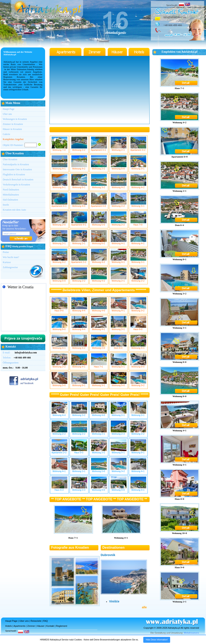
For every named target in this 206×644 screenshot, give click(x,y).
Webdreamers (191, 633)
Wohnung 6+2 (99, 242)
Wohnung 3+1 (138, 168)
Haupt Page (9, 109)
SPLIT (24, 311)
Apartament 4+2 (138, 149)
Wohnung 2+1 (119, 149)
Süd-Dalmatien (10, 200)
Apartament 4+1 (99, 149)
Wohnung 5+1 (119, 366)
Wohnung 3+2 (99, 186)
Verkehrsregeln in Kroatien (16, 185)
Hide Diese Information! (157, 640)
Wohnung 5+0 (119, 168)
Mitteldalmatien (11, 195)
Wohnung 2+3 (119, 433)
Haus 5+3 (79, 451)
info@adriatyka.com (175, 17)
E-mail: (20, 353)
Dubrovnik (108, 555)
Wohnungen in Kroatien (15, 119)
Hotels (8, 626)
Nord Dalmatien (11, 190)
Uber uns (7, 114)
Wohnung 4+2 (79, 168)
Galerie (6, 134)
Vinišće (114, 601)
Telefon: (17, 358)
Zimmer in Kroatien (13, 124)
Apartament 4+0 (99, 205)
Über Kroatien (10, 159)
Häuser (41, 626)
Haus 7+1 (99, 366)
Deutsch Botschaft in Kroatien (18, 180)
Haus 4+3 (59, 489)
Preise (6, 252)
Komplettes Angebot (13, 139)
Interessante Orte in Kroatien (17, 169)
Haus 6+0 (138, 328)
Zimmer (31, 626)
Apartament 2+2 (79, 261)
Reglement (62, 626)
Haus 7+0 (138, 224)
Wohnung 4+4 (79, 310)
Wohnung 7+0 (59, 149)
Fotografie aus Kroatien (70, 548)
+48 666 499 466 (173, 25)
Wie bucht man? (11, 257)
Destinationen (113, 548)
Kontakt (50, 626)
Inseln (6, 205)
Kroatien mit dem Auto (14, 210)
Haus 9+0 (59, 310)
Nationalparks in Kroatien (16, 164)
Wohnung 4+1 (59, 168)
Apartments (20, 626)
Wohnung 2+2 (79, 149)
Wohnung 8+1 (79, 384)
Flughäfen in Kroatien (14, 174)
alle (144, 607)
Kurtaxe (7, 262)
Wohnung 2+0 (59, 224)
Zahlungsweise (10, 267)
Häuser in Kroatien (12, 129)
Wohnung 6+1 (59, 186)
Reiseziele (36, 621)
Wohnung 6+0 (59, 328)
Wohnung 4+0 (79, 205)
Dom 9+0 (119, 347)
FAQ (45, 621)
